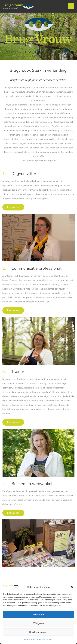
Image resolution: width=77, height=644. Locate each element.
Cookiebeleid (30, 639)
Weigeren (38, 623)
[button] (72, 587)
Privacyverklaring (44, 639)
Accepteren (38, 615)
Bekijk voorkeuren (39, 632)
